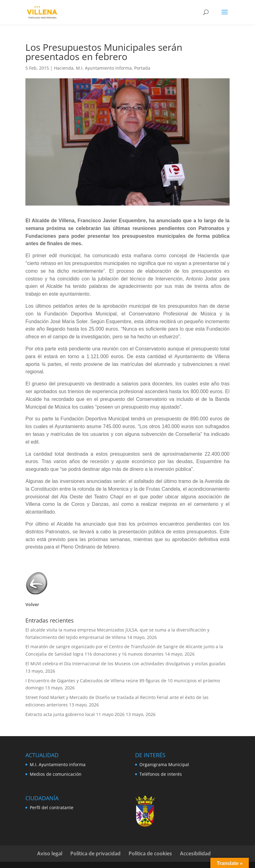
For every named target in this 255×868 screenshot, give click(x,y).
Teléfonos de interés (161, 774)
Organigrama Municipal (164, 764)
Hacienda (64, 68)
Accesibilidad (195, 853)
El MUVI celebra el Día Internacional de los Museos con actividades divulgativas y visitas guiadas (125, 664)
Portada (142, 68)
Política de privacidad (95, 853)
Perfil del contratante (52, 807)
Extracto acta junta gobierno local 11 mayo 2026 (75, 714)
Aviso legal (50, 853)
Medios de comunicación (56, 774)
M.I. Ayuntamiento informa (104, 68)
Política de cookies (150, 853)
